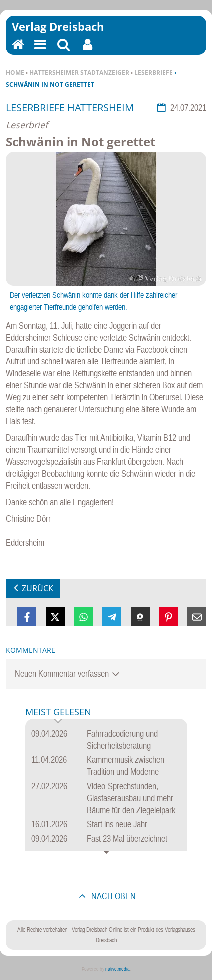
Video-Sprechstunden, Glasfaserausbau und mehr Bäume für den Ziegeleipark (131, 798)
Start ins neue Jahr (117, 824)
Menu (39, 51)
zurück (38, 588)
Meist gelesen (58, 712)
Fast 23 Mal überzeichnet (127, 838)
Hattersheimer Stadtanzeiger (79, 73)
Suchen (64, 51)
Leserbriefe (153, 73)
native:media (117, 969)
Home (15, 73)
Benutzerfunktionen (88, 51)
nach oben (112, 896)
